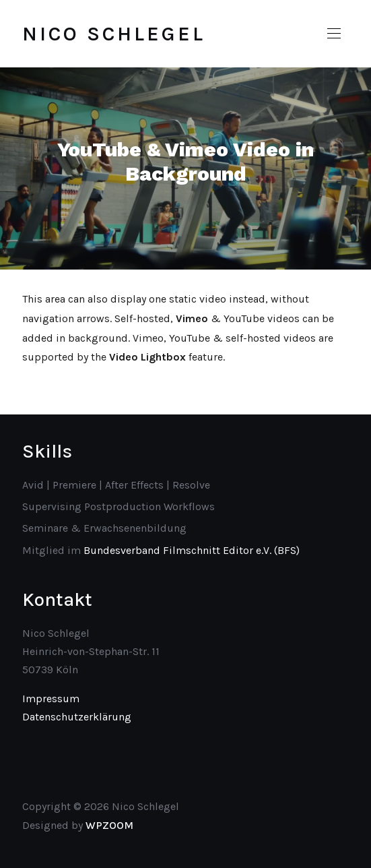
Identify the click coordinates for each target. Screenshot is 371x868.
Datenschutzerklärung (77, 717)
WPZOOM (109, 825)
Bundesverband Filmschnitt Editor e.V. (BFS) (192, 550)
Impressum (51, 699)
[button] (334, 34)
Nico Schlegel (114, 34)
